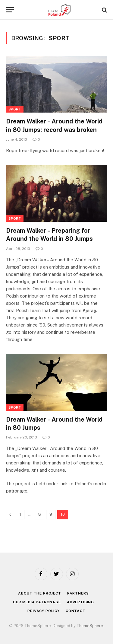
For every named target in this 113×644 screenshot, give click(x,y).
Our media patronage (37, 602)
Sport (15, 109)
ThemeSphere (90, 626)
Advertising (80, 602)
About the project (39, 593)
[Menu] (10, 10)
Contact (76, 611)
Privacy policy (44, 611)
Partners (78, 593)
